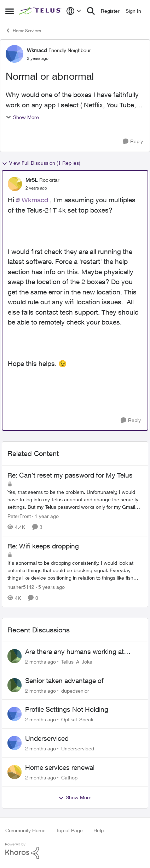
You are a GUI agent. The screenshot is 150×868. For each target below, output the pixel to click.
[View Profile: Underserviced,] (15, 743)
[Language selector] (74, 11)
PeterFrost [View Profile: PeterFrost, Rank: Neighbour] (19, 516)
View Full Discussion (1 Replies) (41, 163)
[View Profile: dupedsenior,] (15, 685)
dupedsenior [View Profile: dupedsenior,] (75, 690)
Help (99, 830)
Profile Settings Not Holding (67, 709)
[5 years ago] (50, 587)
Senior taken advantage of (64, 681)
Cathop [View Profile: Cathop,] (69, 777)
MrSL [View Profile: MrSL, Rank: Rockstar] (31, 180)
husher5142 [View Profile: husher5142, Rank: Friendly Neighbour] (21, 587)
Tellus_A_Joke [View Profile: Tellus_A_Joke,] (77, 662)
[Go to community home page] (41, 11)
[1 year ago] (45, 516)
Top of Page (70, 830)
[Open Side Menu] (10, 11)
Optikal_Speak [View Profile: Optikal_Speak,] (77, 719)
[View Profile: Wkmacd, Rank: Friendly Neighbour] (15, 54)
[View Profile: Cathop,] (15, 772)
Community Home (25, 830)
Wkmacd (35, 200)
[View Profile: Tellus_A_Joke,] (15, 656)
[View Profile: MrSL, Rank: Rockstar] (15, 184)
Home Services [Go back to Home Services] (23, 30)
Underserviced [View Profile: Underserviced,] (78, 748)
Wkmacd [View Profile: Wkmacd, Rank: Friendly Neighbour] (37, 50)
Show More (22, 117)
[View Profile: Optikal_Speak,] (15, 714)
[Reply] (133, 142)
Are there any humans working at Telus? (74, 652)
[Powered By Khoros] (75, 851)
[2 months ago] (41, 662)
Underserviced (47, 738)
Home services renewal (60, 767)
